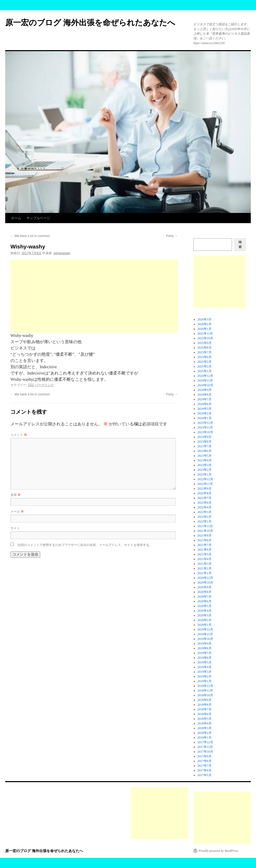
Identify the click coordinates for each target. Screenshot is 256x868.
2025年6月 (205, 357)
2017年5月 (205, 775)
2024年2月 (205, 413)
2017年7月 (205, 766)
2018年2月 (205, 733)
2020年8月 (205, 592)
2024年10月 (205, 385)
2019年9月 (205, 644)
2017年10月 (205, 752)
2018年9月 (205, 700)
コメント (19, 435)
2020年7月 (205, 597)
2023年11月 (205, 427)
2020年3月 (205, 615)
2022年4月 (205, 507)
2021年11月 (205, 526)
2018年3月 (205, 728)
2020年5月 (205, 606)
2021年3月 (205, 564)
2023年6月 (205, 451)
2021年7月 (205, 545)
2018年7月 (205, 709)
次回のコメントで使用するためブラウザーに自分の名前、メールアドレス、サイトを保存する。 (85, 545)
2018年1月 (205, 738)
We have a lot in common (30, 236)
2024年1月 (205, 418)
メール (17, 512)
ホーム (16, 218)
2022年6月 (205, 503)
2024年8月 (205, 395)
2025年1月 (205, 371)
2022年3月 (205, 512)
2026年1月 (205, 329)
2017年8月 (205, 761)
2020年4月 (205, 611)
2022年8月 (205, 493)
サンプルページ (38, 218)
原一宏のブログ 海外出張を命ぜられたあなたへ (90, 23)
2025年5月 (205, 362)
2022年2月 (205, 517)
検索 (240, 244)
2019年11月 (205, 634)
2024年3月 (205, 409)
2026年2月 (205, 324)
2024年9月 (205, 390)
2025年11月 (205, 334)
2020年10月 (205, 582)
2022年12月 (205, 479)
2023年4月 (205, 460)
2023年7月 (205, 446)
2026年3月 (205, 319)
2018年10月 (205, 695)
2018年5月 (205, 719)
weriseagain (62, 253)
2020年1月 (205, 625)
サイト (15, 528)
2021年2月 (205, 568)
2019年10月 (205, 639)
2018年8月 (205, 705)
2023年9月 (205, 437)
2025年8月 (205, 348)
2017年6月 (205, 770)
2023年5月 (205, 456)
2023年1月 (205, 474)
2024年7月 (205, 399)
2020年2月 (205, 620)
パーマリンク (44, 385)
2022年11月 (205, 484)
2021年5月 (205, 554)
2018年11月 (205, 691)
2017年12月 (205, 742)
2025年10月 (205, 338)
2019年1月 (205, 681)
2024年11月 (205, 381)
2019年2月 (205, 676)
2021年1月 (205, 573)
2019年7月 (205, 653)
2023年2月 (205, 470)
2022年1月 (205, 521)
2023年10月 (205, 432)
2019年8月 (205, 648)
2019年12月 (205, 629)
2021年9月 (205, 536)
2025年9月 (205, 343)
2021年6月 (205, 550)
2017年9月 (205, 756)
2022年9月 (205, 489)
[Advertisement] (94, 296)
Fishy (172, 236)
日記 (31, 385)
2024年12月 (205, 376)
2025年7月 (205, 352)
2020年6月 (205, 601)
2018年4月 (205, 723)
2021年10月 (205, 531)
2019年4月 (205, 667)
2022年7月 (205, 498)
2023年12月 (205, 423)
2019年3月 (205, 672)
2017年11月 (205, 747)
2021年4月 (205, 559)
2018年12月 (205, 686)
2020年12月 (205, 578)
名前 (16, 495)
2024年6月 (205, 404)
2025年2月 (205, 366)
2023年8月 (205, 442)
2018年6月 (205, 714)
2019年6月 (205, 658)
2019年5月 (205, 662)
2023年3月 (205, 465)
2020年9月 (205, 587)
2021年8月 (205, 540)
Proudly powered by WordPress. (219, 851)
